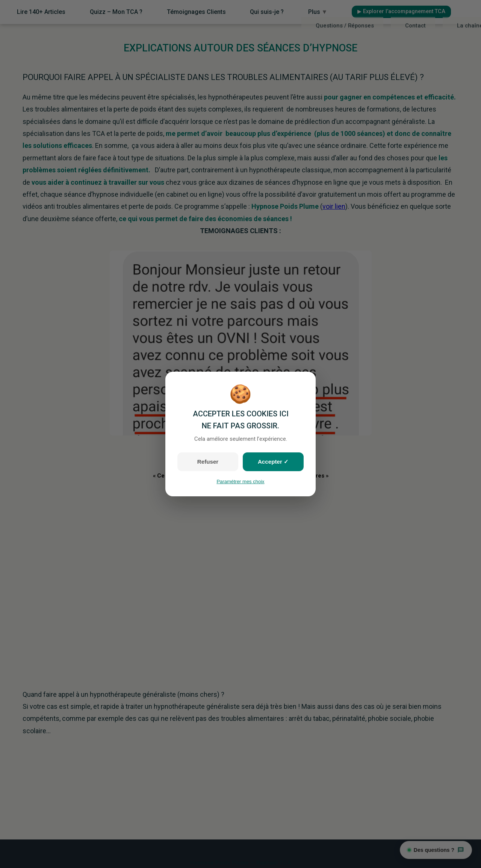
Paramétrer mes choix (240, 481)
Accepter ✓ (273, 462)
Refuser (208, 462)
